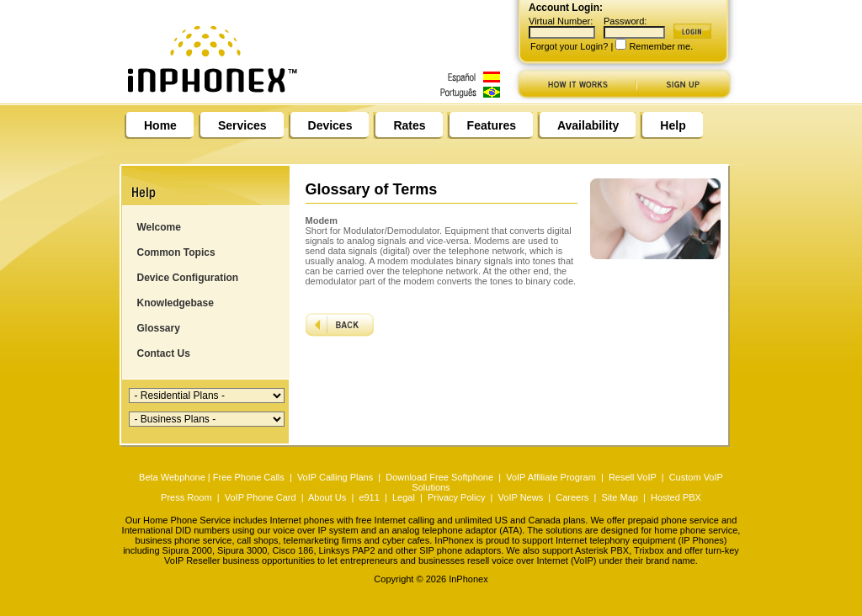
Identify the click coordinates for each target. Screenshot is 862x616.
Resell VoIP (633, 477)
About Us (327, 497)
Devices (330, 125)
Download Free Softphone (439, 477)
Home (160, 125)
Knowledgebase (176, 303)
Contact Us (164, 353)
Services (242, 125)
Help (673, 125)
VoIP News (521, 497)
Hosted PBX (676, 497)
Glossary (159, 328)
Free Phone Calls (249, 477)
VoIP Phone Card (261, 497)
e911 (369, 497)
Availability (588, 125)
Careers (572, 497)
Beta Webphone (172, 477)
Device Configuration (188, 278)
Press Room (186, 497)
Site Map (619, 497)
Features (492, 125)
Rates (409, 125)
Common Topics (176, 252)
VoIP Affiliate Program (551, 477)
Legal (404, 497)
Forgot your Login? (569, 46)
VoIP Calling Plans (335, 477)
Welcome (159, 227)
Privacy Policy (456, 497)
